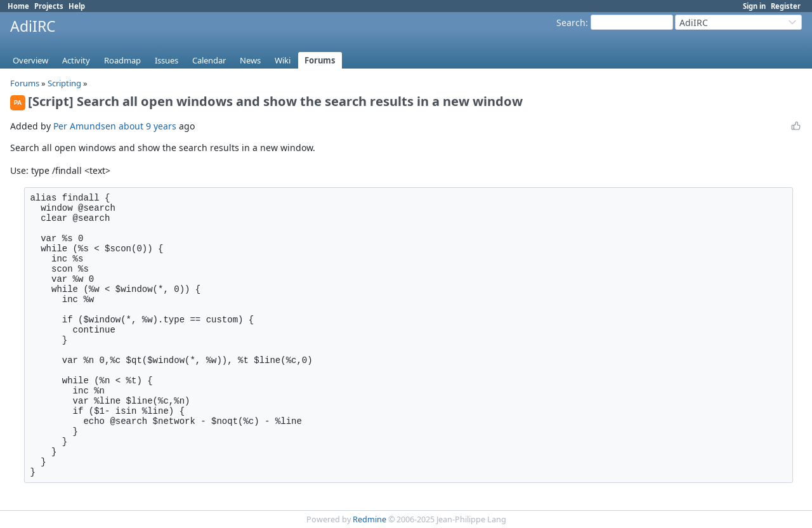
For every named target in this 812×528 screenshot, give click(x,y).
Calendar (209, 60)
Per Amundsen (85, 126)
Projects (49, 6)
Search (571, 23)
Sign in (754, 6)
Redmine (370, 519)
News (250, 60)
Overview (30, 60)
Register (786, 6)
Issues (167, 60)
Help (77, 6)
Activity (76, 60)
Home (18, 6)
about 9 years (147, 126)
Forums (320, 60)
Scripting (65, 83)
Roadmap (122, 60)
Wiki (283, 60)
